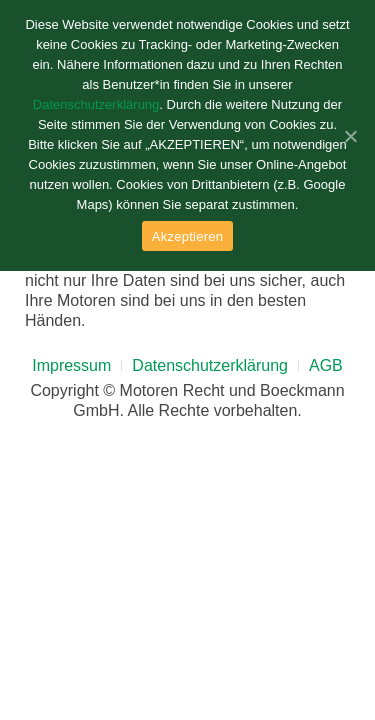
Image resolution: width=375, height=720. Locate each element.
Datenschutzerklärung (210, 365)
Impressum (71, 365)
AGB (326, 365)
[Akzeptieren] (350, 136)
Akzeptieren (187, 236)
